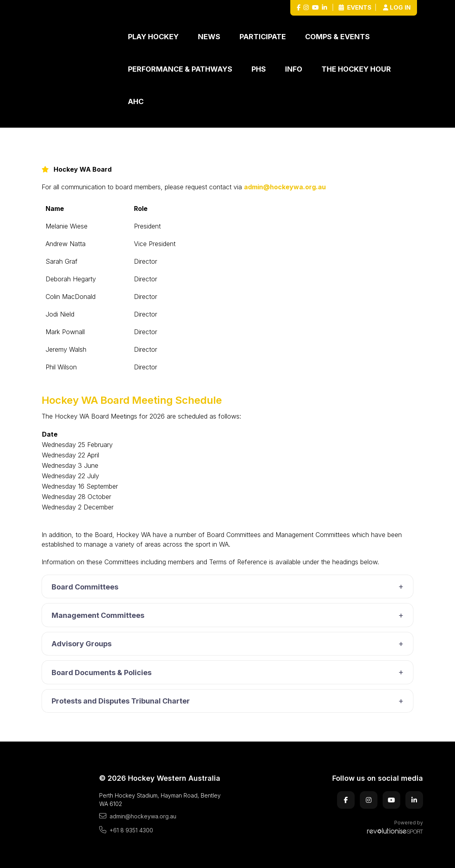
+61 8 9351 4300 (126, 830)
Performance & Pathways (180, 69)
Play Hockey (153, 37)
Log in (397, 7)
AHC (136, 101)
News (209, 37)
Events (355, 7)
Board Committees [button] (229, 587)
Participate (263, 37)
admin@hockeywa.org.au (285, 187)
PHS (259, 69)
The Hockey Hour (356, 69)
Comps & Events (337, 37)
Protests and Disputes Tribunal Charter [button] (229, 701)
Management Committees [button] (229, 615)
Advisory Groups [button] (229, 644)
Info (294, 69)
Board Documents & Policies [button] (229, 672)
